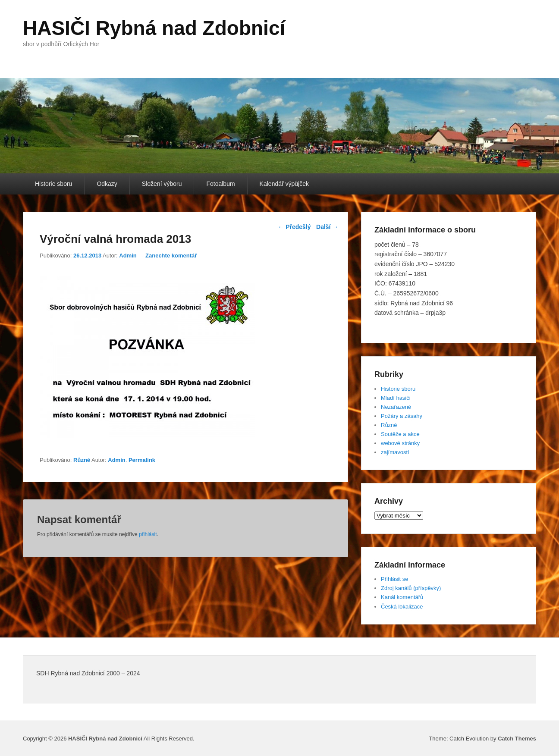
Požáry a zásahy (402, 416)
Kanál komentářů (402, 597)
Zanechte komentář (171, 256)
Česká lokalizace (402, 607)
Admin (128, 256)
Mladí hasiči (396, 398)
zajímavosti (395, 452)
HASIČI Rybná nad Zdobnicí (154, 28)
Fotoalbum (220, 184)
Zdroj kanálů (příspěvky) (411, 588)
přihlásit (148, 534)
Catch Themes (517, 739)
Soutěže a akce (400, 434)
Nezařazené (396, 407)
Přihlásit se (395, 579)
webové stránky (400, 443)
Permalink (142, 460)
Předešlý (294, 227)
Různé (82, 460)
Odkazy (107, 184)
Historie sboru (53, 184)
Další (327, 227)
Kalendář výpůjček (284, 184)
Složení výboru (162, 184)
